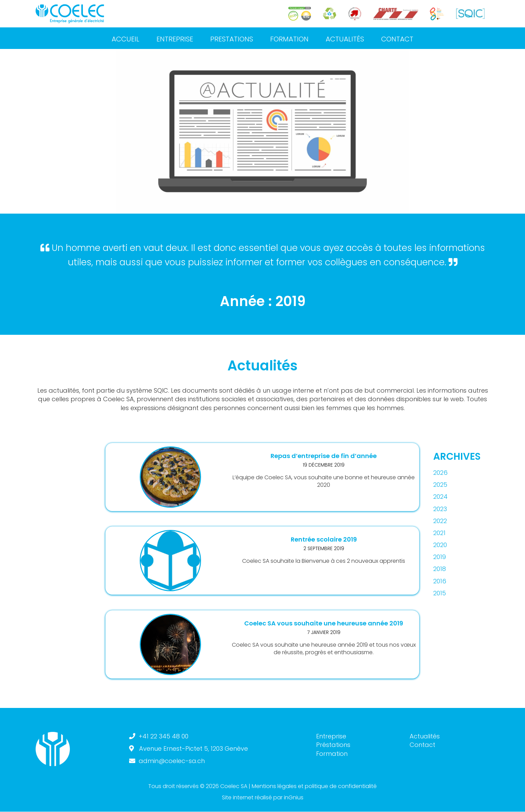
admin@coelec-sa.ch (172, 761)
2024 (440, 497)
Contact (422, 745)
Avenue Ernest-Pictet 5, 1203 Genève (193, 748)
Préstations (333, 745)
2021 (439, 533)
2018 (440, 569)
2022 (440, 521)
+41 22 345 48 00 (164, 736)
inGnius (294, 797)
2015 (440, 593)
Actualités (425, 736)
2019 (440, 557)
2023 (440, 509)
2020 (440, 545)
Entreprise (331, 736)
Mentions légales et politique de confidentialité (314, 786)
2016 (440, 581)
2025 (440, 485)
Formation (332, 754)
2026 (440, 473)
